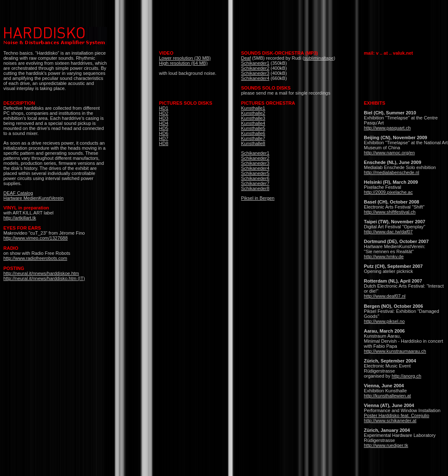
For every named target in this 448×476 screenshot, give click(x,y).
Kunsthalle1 (253, 108)
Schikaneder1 (255, 63)
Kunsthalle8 (253, 143)
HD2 (164, 113)
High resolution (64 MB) (183, 63)
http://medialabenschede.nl (391, 172)
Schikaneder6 (255, 178)
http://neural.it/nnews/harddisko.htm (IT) (44, 278)
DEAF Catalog (18, 193)
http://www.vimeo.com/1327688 (36, 238)
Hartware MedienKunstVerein (33, 198)
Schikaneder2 (255, 68)
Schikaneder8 (255, 188)
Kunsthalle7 (253, 138)
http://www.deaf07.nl (385, 296)
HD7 (164, 138)
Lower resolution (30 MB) (185, 58)
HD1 (164, 108)
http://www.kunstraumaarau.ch (395, 351)
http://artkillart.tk (20, 218)
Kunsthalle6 (253, 133)
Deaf (246, 58)
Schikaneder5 (255, 173)
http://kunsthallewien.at (387, 396)
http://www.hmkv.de (384, 257)
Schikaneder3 (255, 73)
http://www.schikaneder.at (390, 420)
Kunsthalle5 (253, 128)
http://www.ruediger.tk (386, 445)
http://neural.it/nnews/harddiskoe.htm (41, 273)
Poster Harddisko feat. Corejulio (396, 415)
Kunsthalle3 (253, 118)
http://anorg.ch (406, 376)
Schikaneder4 (255, 78)
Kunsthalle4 (253, 123)
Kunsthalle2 (253, 113)
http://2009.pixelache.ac (388, 192)
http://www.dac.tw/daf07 (388, 232)
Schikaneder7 (255, 183)
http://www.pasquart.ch (387, 128)
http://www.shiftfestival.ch (390, 212)
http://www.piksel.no (384, 321)
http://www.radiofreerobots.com (35, 258)
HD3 (164, 118)
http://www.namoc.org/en (389, 153)
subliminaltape (319, 58)
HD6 (164, 133)
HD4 (164, 123)
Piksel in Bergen (258, 198)
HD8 (164, 143)
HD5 (164, 128)
